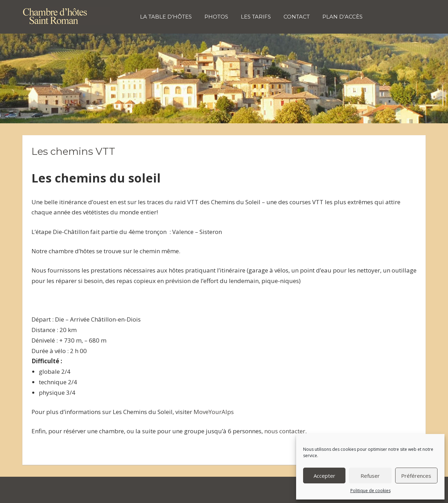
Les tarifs (256, 17)
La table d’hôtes (166, 17)
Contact (297, 17)
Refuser (370, 476)
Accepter (324, 476)
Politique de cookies (370, 491)
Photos (216, 17)
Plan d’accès (342, 17)
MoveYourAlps (214, 412)
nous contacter (285, 431)
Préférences (416, 476)
